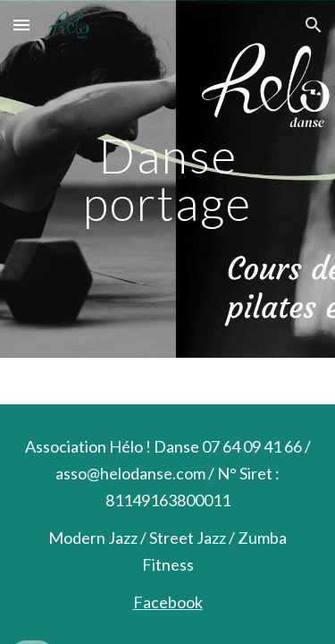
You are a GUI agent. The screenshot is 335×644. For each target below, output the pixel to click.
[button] (21, 25)
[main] (168, 179)
